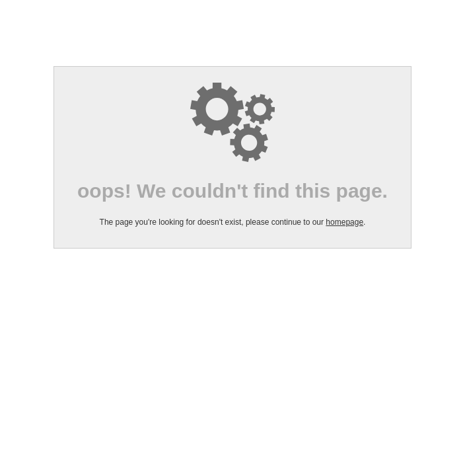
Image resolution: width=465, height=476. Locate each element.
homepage (344, 222)
